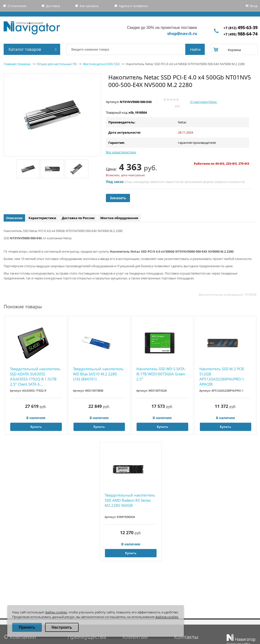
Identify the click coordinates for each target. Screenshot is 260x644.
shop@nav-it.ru (182, 34)
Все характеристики (121, 152)
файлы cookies (56, 612)
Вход (254, 6)
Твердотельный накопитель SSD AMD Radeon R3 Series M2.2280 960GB (130, 500)
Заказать (118, 198)
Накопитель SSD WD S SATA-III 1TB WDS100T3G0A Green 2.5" (161, 374)
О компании (17, 6)
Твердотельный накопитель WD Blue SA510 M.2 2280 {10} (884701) (98, 374)
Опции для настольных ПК (57, 64)
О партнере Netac (204, 102)
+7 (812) (241, 28)
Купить (36, 427)
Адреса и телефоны (133, 6)
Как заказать (89, 6)
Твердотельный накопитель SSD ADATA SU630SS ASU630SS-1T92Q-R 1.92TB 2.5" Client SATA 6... (35, 376)
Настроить (62, 627)
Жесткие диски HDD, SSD (101, 64)
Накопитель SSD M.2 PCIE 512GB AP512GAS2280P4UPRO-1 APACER (222, 376)
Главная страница (17, 64)
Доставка (53, 6)
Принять (27, 627)
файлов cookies (167, 617)
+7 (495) (241, 34)
